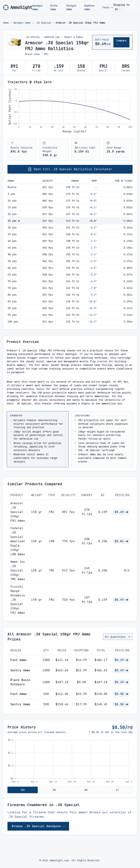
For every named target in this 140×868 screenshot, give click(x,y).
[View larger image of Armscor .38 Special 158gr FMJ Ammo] (15, 42)
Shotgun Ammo (71, 7)
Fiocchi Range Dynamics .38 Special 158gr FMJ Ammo (18, 600)
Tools (108, 7)
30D (23, 790)
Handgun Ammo (37, 7)
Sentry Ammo (20, 670)
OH (118, 10)
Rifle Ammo (54, 7)
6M (86, 790)
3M (54, 790)
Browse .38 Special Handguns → (38, 826)
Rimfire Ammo (89, 7)
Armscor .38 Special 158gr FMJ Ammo (18, 512)
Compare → (121, 42)
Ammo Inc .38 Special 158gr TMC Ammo (18, 570)
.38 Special (43, 23)
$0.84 (121, 541)
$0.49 (121, 512)
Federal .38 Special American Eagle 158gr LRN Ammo (18, 541)
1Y (117, 790)
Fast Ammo (19, 660)
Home (6, 23)
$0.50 (121, 694)
